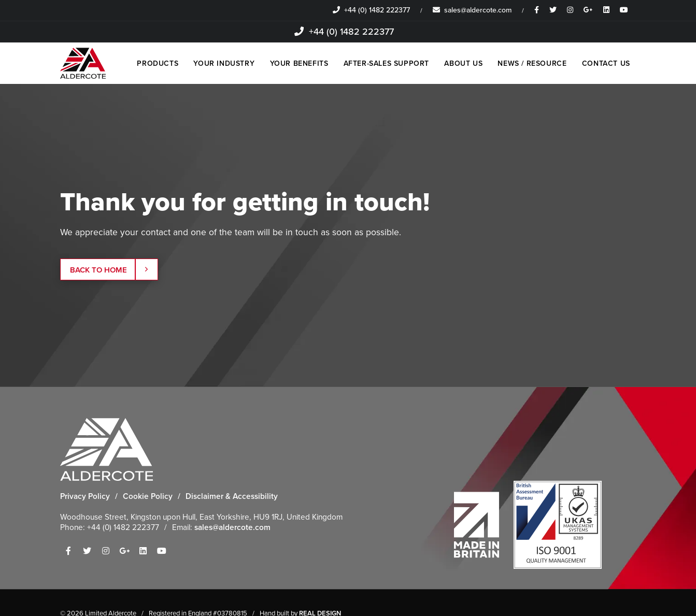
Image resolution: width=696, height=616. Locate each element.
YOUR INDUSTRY (222, 63)
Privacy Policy (85, 496)
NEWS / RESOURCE (532, 63)
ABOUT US (463, 63)
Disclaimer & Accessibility (232, 496)
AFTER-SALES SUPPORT (385, 63)
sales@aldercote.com (472, 10)
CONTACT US (606, 63)
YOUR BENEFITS (297, 63)
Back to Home (110, 270)
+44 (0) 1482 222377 (371, 10)
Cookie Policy (148, 496)
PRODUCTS (155, 63)
